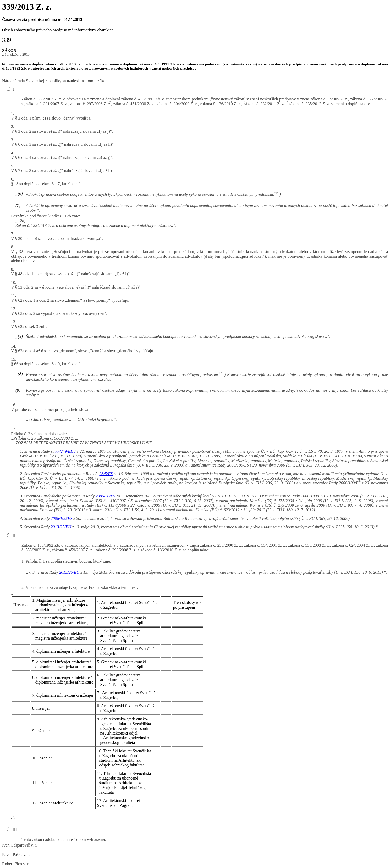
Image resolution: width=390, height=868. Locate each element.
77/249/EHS (65, 451)
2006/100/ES (61, 519)
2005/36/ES (105, 496)
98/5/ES (106, 474)
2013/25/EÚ (61, 527)
